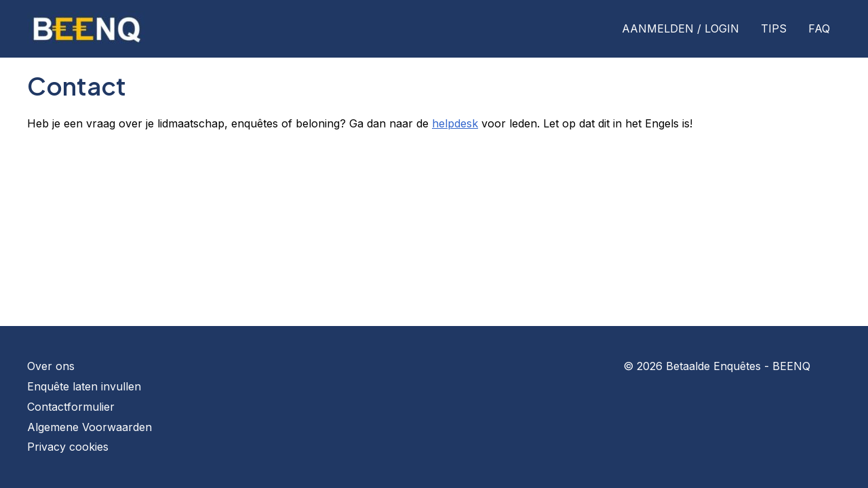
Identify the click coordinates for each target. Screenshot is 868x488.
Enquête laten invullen (84, 386)
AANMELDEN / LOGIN (680, 28)
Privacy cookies (68, 447)
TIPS (774, 28)
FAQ (819, 28)
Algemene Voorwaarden (90, 427)
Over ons (51, 366)
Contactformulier (71, 407)
